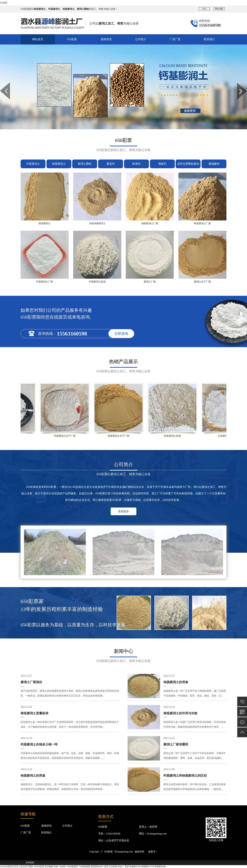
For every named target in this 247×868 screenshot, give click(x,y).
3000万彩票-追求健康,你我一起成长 (50, 866)
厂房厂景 (175, 39)
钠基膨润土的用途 (33, 776)
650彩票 (4, 3)
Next (239, 84)
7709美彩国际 (84, 866)
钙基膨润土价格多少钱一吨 (39, 744)
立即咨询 (121, 334)
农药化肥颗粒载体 (188, 164)
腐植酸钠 (214, 164)
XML (204, 9)
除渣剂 (136, 164)
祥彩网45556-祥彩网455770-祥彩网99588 (148, 866)
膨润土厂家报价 (31, 682)
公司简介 (141, 39)
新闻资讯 (106, 39)
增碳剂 (162, 164)
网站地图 (219, 9)
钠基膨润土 (59, 164)
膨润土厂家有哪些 (176, 744)
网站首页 (38, 39)
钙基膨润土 (33, 164)
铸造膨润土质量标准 (34, 713)
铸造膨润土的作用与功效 (180, 713)
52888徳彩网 (72, 866)
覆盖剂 (111, 164)
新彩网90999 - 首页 (100, 866)
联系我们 (209, 39)
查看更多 (123, 511)
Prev (2, 84)
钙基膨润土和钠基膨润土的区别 (185, 776)
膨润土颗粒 (85, 164)
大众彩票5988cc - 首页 (119, 866)
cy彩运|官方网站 (26, 866)
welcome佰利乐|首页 (9, 866)
